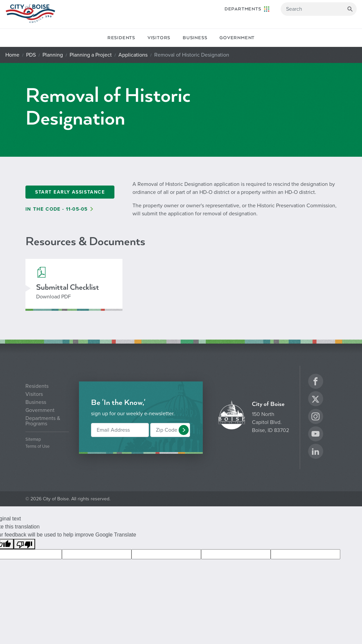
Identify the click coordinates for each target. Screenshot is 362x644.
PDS (31, 55)
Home (12, 55)
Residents (121, 38)
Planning (53, 55)
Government (237, 38)
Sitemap (33, 440)
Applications (133, 55)
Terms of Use (37, 447)
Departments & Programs (43, 421)
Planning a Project (91, 55)
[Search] (319, 9)
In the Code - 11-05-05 (57, 209)
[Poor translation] (24, 544)
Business (195, 38)
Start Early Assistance (70, 192)
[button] (184, 430)
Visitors (159, 38)
